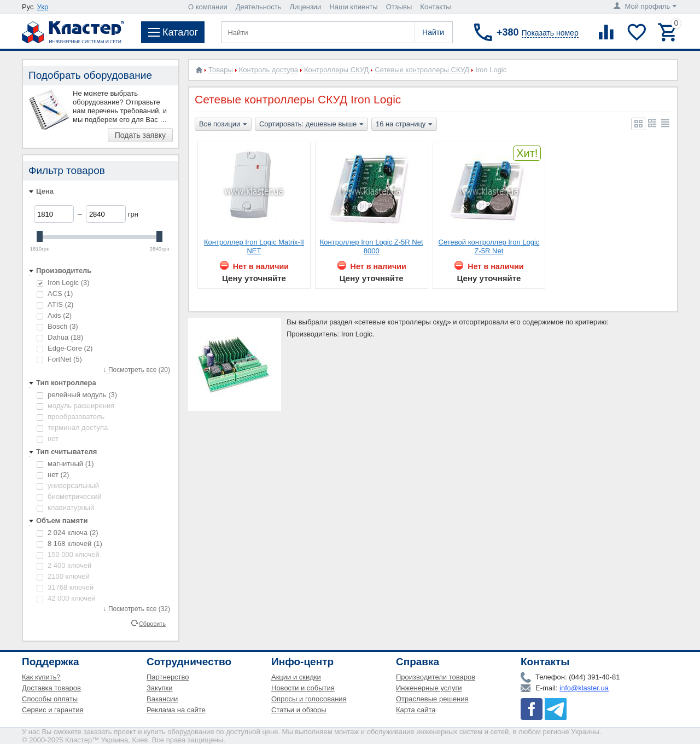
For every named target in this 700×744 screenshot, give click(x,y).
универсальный (68, 486)
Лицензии (305, 7)
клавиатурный (65, 507)
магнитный (65, 464)
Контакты (435, 7)
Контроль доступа (269, 70)
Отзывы (399, 7)
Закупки (159, 688)
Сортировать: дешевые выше (311, 125)
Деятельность (259, 7)
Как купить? (41, 677)
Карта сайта (416, 710)
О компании (208, 7)
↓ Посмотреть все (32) (137, 609)
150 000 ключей (68, 554)
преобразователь (71, 417)
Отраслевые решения (432, 699)
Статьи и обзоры (299, 710)
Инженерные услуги (429, 688)
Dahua (60, 337)
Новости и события (303, 688)
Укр (43, 7)
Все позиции (223, 125)
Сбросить (152, 623)
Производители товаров (436, 677)
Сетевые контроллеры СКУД (422, 70)
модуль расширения (75, 406)
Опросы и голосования (309, 699)
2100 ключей (63, 576)
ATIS (55, 304)
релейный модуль (77, 395)
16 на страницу (404, 125)
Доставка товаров (51, 688)
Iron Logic (63, 283)
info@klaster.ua (584, 688)
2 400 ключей (64, 565)
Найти (433, 32)
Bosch (57, 326)
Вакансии (162, 699)
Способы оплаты (50, 699)
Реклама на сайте (176, 710)
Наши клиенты (353, 7)
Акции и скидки (296, 677)
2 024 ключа (68, 533)
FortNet (59, 359)
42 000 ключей (66, 598)
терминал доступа (72, 428)
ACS (55, 293)
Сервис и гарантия (53, 710)
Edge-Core (65, 348)
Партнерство (168, 677)
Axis (54, 315)
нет (48, 438)
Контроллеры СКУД (336, 70)
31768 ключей (65, 587)
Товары (221, 70)
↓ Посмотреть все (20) (137, 370)
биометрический (69, 496)
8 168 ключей (69, 544)
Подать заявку (140, 135)
